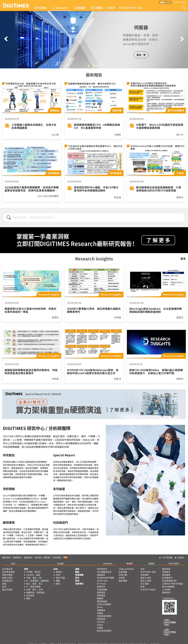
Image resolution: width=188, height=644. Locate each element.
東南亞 (59, 572)
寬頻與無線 (102, 601)
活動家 (97, 8)
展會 (4, 584)
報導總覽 (79, 575)
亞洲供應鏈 (102, 590)
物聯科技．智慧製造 (36, 593)
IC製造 (100, 628)
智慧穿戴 (101, 619)
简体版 (168, 2)
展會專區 (79, 584)
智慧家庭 (101, 595)
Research (60, 8)
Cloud (100, 607)
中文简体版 (167, 558)
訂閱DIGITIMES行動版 (173, 584)
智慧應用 (145, 575)
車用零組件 (102, 569)
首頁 (13, 564)
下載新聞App (168, 598)
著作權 (38, 558)
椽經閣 (80, 8)
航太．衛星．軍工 (35, 584)
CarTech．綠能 (33, 575)
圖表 (28, 598)
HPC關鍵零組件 (104, 572)
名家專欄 (123, 572)
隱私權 (47, 558)
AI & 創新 (145, 584)
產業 (26, 569)
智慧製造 (101, 593)
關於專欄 (123, 581)
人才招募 (166, 590)
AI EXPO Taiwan (148, 590)
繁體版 (162, 2)
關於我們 (6, 558)
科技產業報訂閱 (169, 581)
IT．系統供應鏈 (33, 587)
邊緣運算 (101, 575)
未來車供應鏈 (8, 572)
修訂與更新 (7, 590)
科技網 (40, 8)
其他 (142, 587)
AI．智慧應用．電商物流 (37, 581)
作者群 (122, 578)
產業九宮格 (7, 578)
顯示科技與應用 (104, 631)
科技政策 (30, 595)
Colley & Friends (126, 569)
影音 (110, 8)
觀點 (77, 572)
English (181, 558)
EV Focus (101, 584)
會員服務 (166, 575)
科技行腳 (123, 575)
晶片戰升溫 (7, 569)
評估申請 (177, 2)
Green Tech (102, 581)
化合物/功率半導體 (105, 578)
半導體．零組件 (33, 572)
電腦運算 (101, 610)
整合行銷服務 (168, 587)
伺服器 (100, 613)
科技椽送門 (7, 581)
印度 (58, 575)
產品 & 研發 (146, 581)
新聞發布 (17, 558)
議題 (77, 569)
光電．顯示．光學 (35, 590)
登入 (184, 2)
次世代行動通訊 (104, 604)
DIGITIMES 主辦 (148, 572)
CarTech (101, 622)
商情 (77, 581)
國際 (58, 581)
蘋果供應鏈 (7, 575)
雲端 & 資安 (146, 578)
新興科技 (101, 587)
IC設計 (100, 625)
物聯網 (100, 598)
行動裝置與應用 (104, 616)
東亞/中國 (60, 578)
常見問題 (57, 558)
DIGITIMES (174, 564)
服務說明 (28, 558)
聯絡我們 (166, 593)
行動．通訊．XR (34, 578)
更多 (141, 53)
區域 (56, 569)
